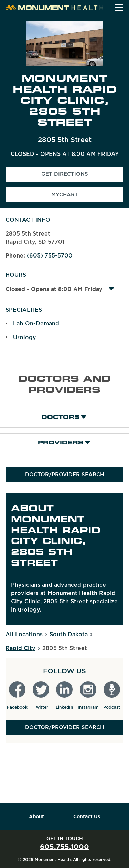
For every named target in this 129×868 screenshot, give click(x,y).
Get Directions (83, 176)
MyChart (65, 195)
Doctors (60, 418)
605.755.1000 (64, 847)
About (36, 816)
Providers (61, 443)
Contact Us (87, 816)
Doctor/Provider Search (64, 475)
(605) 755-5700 (50, 256)
